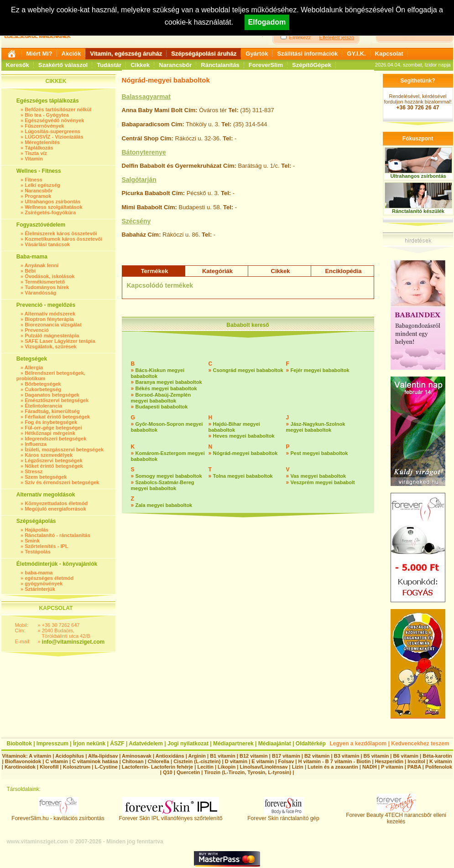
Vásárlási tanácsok (47, 244)
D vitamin (236, 761)
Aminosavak (137, 756)
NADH (370, 767)
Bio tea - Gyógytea (47, 115)
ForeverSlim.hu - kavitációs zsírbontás (58, 816)
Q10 (168, 772)
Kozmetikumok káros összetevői (63, 239)
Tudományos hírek (47, 287)
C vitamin (57, 761)
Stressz (34, 471)
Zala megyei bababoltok (164, 505)
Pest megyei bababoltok (319, 453)
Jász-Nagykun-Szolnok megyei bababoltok (316, 427)
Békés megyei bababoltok (166, 388)
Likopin (227, 767)
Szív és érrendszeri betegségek (62, 482)
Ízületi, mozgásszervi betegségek (64, 449)
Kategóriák (217, 271)
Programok (38, 196)
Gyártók (257, 54)
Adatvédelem (146, 744)
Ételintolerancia (43, 406)
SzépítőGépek (312, 65)
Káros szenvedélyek (49, 455)
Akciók (71, 54)
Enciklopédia (343, 271)
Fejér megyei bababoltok (320, 370)
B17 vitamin (286, 756)
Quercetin (188, 772)
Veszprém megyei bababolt (323, 482)
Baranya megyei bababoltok (169, 382)
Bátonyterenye (144, 152)
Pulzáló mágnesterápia (52, 336)
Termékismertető (45, 282)
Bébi (30, 271)
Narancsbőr (175, 65)
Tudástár (109, 65)
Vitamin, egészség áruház (126, 54)
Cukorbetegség (43, 389)
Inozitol (416, 761)
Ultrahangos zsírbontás (52, 201)
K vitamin (441, 761)
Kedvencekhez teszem (420, 744)
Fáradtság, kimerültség (52, 411)
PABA (415, 767)
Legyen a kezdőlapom (358, 744)
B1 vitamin (223, 756)
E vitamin (263, 761)
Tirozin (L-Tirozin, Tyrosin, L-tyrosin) (248, 772)
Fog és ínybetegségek (51, 422)
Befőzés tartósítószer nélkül (58, 109)
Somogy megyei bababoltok (169, 476)
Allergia (34, 367)
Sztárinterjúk (40, 589)
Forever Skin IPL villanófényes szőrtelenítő (171, 816)
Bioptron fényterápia (49, 319)
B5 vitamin (376, 756)
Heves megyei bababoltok (244, 436)
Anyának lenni (42, 265)
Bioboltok (19, 744)
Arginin (197, 756)
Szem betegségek (46, 477)
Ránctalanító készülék (418, 211)
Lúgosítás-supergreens (52, 131)
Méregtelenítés (42, 142)
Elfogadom (267, 22)
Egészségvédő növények (54, 120)
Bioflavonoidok (23, 761)
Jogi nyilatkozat (188, 744)
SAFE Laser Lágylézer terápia (60, 341)
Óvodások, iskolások (50, 276)
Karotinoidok (20, 767)
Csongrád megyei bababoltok (248, 370)
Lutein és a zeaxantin (333, 767)
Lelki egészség (42, 185)
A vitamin (40, 756)
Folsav (286, 761)
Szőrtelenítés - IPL (46, 546)
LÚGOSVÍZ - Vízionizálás (54, 137)
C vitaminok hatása (95, 761)
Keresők (18, 65)
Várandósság (40, 293)
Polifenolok (439, 767)
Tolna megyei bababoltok (243, 476)
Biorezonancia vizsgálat (53, 325)
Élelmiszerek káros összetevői (61, 233)
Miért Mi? (39, 54)
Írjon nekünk (89, 744)
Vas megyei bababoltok (318, 476)
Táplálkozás (39, 148)
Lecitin (205, 767)
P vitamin (393, 767)
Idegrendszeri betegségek (55, 439)
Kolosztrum (77, 767)
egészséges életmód (49, 578)
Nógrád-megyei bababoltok (245, 453)
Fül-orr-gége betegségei (53, 428)
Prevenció (37, 330)
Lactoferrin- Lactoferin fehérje (157, 767)
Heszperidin (390, 761)
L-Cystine (106, 767)
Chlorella (159, 761)
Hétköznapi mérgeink (50, 433)
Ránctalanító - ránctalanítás (57, 535)
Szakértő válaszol (63, 65)
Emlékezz (300, 37)
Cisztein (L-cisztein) (197, 761)
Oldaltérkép (311, 744)
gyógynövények (44, 584)
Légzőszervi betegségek (54, 460)
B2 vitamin (317, 756)
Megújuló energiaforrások (55, 509)
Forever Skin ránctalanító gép (283, 816)
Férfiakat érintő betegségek (57, 417)
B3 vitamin (347, 756)
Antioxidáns (170, 756)
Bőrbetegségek (43, 384)
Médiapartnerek (233, 744)
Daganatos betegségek (52, 395)
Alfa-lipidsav (103, 756)
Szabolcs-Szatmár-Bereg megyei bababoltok (163, 485)
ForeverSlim (266, 65)
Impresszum (52, 744)
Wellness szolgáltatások (53, 207)
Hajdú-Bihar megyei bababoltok (234, 427)
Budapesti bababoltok (162, 407)
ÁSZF (117, 744)
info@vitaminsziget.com (73, 642)
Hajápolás (37, 530)
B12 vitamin (254, 756)
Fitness (34, 180)
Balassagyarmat (146, 97)
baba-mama (39, 573)
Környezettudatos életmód (56, 503)
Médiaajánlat (275, 744)
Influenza (36, 444)
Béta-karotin (437, 756)
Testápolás (38, 552)
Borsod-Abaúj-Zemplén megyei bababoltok (161, 398)
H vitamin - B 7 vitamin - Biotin (335, 761)
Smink (32, 541)
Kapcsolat (389, 54)
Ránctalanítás (220, 65)
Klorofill (49, 767)
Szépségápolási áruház (204, 54)
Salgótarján (139, 180)
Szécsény (136, 221)
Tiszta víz (36, 153)
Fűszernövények (44, 126)
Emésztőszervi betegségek (57, 400)
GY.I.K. (356, 54)
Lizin (298, 767)
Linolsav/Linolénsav (264, 767)
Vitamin (34, 159)
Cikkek (140, 65)
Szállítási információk (307, 54)
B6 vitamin (406, 756)
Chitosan (133, 761)
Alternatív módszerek (50, 314)
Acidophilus (70, 756)
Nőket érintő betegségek (54, 466)
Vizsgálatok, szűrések (51, 346)
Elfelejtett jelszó (337, 37)
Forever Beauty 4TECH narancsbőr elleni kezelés (396, 816)
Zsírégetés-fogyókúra (50, 212)
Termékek (155, 271)
